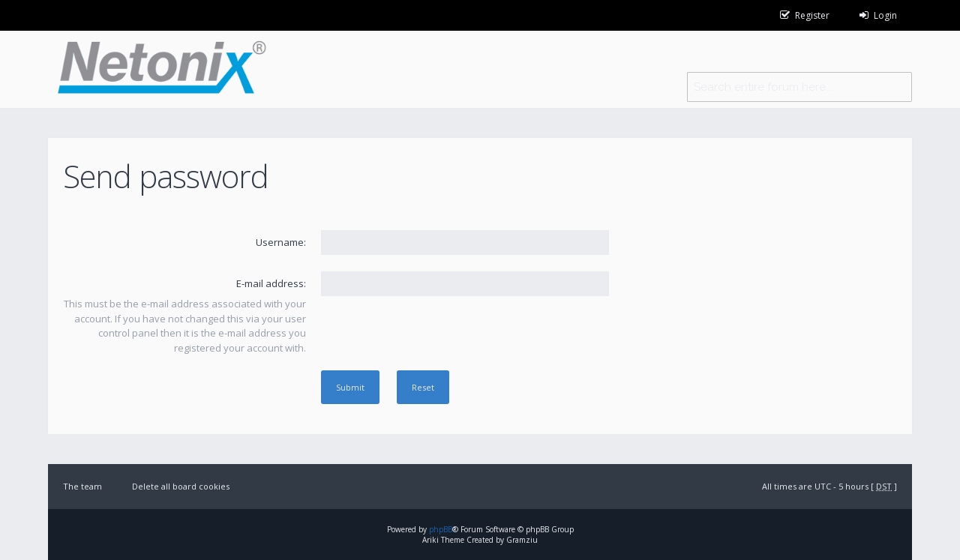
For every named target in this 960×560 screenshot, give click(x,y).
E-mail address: (271, 283)
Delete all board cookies (181, 486)
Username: (281, 242)
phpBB (441, 529)
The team (82, 486)
